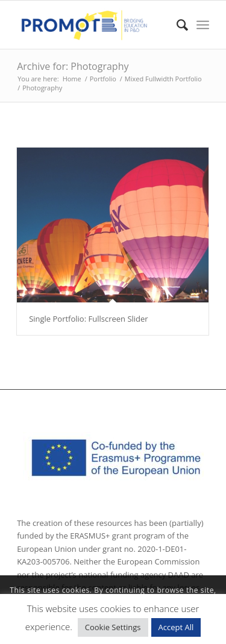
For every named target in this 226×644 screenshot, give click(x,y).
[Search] (176, 25)
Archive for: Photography (73, 66)
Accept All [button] (176, 627)
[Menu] (203, 25)
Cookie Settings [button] (113, 627)
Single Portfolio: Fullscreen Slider (89, 319)
